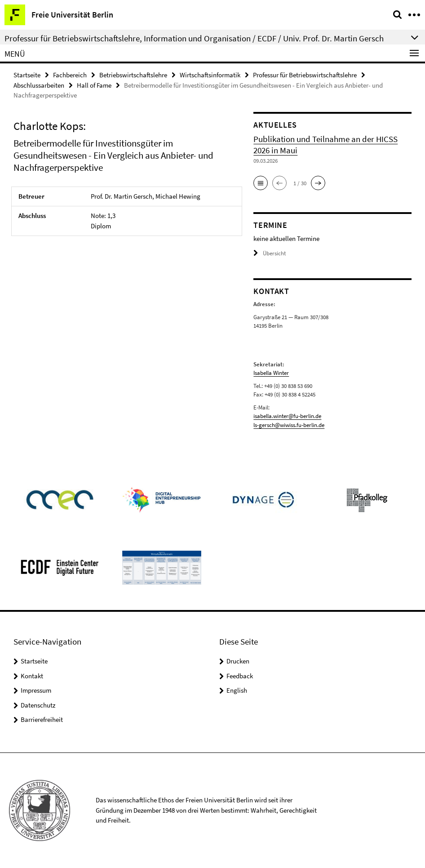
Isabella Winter (271, 373)
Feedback (240, 676)
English (237, 690)
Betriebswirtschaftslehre (133, 75)
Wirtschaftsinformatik (210, 75)
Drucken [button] (238, 661)
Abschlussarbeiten (39, 85)
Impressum (36, 690)
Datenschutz (38, 705)
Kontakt (32, 676)
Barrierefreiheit (42, 719)
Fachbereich (70, 75)
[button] (261, 183)
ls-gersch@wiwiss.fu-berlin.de (289, 425)
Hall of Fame (94, 85)
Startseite (27, 75)
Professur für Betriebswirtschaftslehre (305, 75)
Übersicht (270, 253)
